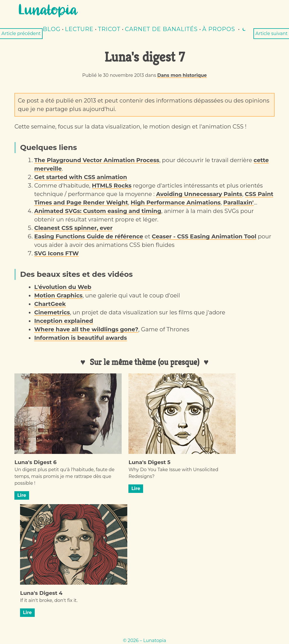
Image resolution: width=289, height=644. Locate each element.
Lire (22, 495)
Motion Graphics (58, 295)
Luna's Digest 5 (149, 462)
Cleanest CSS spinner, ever (73, 228)
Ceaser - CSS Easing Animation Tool (204, 236)
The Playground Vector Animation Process (97, 160)
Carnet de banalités (161, 29)
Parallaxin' (238, 203)
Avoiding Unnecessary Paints (199, 194)
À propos (219, 29)
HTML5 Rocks (112, 186)
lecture (79, 29)
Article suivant (272, 33)
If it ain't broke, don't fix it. (49, 600)
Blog (52, 29)
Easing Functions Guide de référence (89, 236)
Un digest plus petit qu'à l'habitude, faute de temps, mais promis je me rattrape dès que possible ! (64, 476)
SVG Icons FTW (56, 253)
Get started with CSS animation (81, 177)
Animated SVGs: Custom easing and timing (98, 211)
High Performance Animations (176, 203)
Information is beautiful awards (80, 338)
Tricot (109, 29)
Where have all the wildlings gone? (86, 329)
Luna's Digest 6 (35, 462)
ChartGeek (50, 304)
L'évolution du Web (63, 287)
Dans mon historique (182, 75)
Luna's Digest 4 (41, 593)
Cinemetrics (52, 312)
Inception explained (64, 321)
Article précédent (21, 33)
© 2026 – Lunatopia (144, 640)
